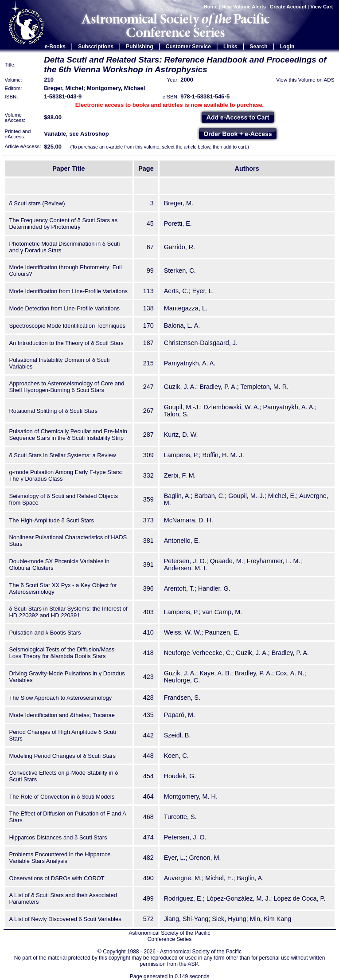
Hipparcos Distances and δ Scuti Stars (58, 837)
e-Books (55, 47)
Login (287, 47)
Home (211, 7)
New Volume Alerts (244, 7)
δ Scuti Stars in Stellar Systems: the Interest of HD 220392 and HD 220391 (68, 612)
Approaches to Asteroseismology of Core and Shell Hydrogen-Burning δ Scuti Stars (67, 387)
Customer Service (188, 47)
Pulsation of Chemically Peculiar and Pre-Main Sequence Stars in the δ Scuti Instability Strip (68, 435)
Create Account (288, 7)
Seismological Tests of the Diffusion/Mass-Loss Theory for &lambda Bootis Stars (63, 653)
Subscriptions (96, 47)
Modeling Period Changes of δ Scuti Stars (63, 756)
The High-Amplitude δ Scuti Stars (52, 520)
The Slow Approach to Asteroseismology (61, 698)
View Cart (323, 7)
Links (230, 47)
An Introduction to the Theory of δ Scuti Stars (66, 343)
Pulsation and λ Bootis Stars (45, 633)
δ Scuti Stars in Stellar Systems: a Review (63, 455)
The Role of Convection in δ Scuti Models (62, 797)
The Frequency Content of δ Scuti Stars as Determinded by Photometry (64, 223)
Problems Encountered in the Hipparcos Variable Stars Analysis (60, 858)
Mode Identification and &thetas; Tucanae (62, 715)
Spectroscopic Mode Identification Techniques (68, 326)
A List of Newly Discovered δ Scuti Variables (65, 919)
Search (259, 47)
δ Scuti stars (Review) (37, 203)
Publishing (139, 47)
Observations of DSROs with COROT (57, 878)
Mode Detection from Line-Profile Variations (65, 308)
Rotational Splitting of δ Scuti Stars (53, 411)
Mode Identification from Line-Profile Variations (69, 291)
